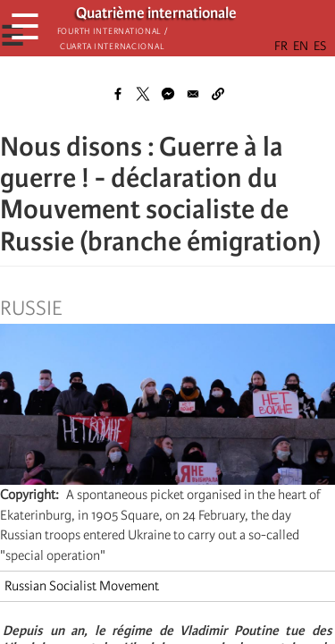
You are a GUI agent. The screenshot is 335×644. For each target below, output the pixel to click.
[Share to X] (143, 94)
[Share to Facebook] (118, 94)
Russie (31, 309)
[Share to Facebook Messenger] (168, 94)
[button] (218, 94)
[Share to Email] (193, 94)
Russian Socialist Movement (82, 586)
